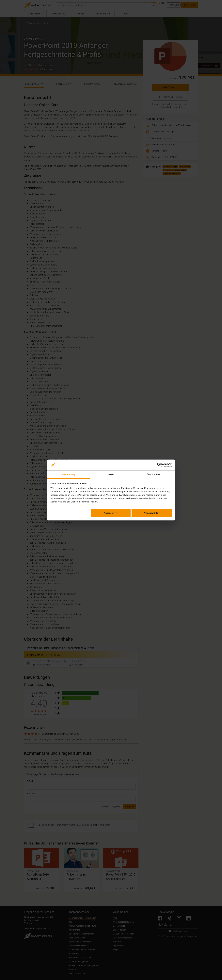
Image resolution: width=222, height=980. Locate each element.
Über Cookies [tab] (153, 474)
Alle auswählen (151, 513)
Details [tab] (111, 474)
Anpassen (111, 513)
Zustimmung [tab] (69, 474)
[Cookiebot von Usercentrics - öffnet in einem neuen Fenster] (159, 465)
